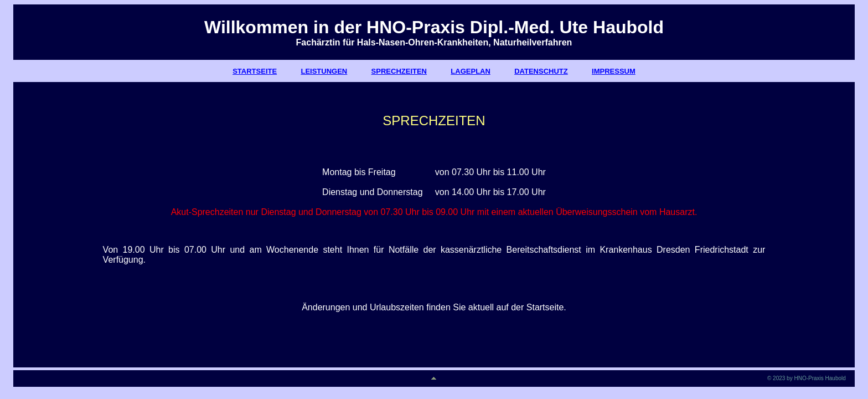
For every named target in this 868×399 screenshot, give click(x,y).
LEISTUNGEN (324, 71)
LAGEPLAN (471, 71)
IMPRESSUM (614, 71)
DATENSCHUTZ (541, 71)
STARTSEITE (255, 71)
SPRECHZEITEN (399, 71)
